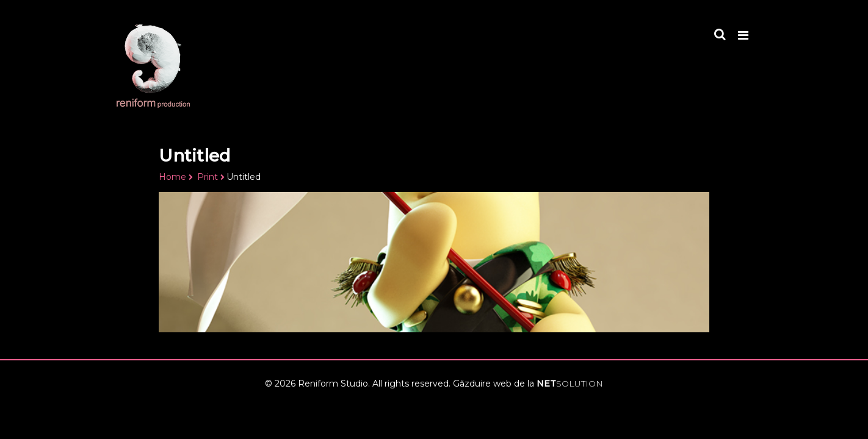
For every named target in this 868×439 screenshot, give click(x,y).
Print (208, 177)
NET (570, 384)
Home (172, 177)
